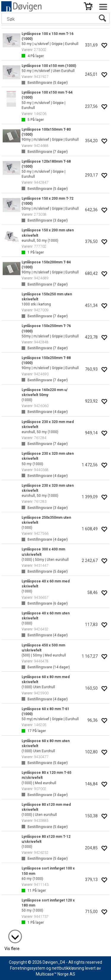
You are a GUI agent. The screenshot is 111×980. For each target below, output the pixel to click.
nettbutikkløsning (68, 968)
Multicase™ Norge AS (55, 974)
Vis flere (12, 949)
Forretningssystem (28, 968)
